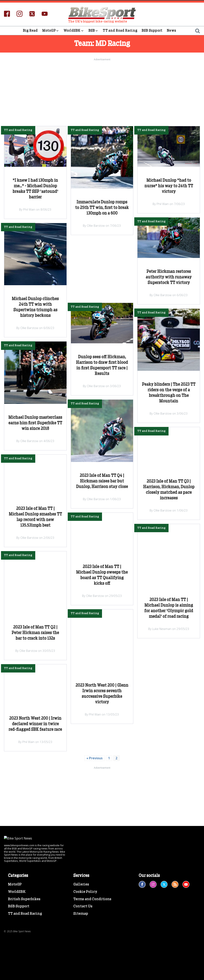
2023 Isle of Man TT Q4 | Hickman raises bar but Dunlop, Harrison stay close (102, 481)
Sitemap (81, 960)
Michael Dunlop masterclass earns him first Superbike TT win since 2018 (35, 423)
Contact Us (83, 953)
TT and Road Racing (120, 31)
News (171, 31)
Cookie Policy (85, 938)
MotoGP (51, 31)
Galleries (81, 931)
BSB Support (152, 31)
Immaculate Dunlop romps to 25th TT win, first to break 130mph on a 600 (102, 208)
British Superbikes (24, 946)
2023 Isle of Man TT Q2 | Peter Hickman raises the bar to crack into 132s (35, 633)
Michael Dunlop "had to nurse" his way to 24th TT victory (169, 186)
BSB (94, 31)
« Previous (95, 758)
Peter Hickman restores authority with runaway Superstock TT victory (169, 277)
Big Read (30, 31)
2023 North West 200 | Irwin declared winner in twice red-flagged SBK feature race (35, 724)
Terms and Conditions (92, 946)
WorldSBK (74, 31)
